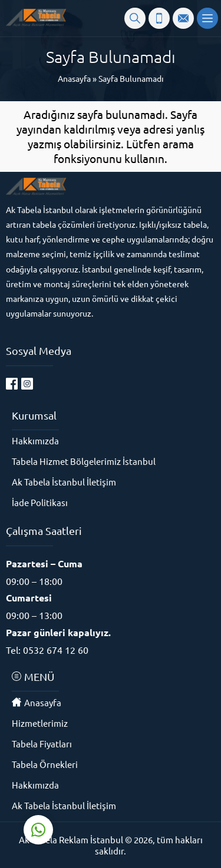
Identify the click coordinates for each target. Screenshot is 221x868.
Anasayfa (74, 78)
